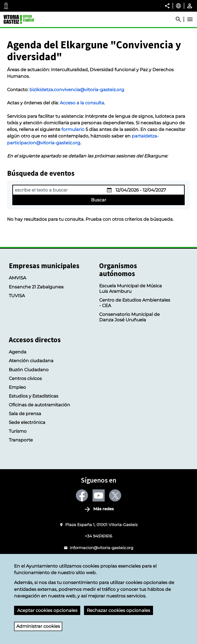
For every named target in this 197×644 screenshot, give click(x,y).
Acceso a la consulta (82, 103)
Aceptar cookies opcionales (47, 610)
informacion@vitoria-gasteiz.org (101, 548)
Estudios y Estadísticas (34, 396)
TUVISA (17, 296)
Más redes (103, 509)
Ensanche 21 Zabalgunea (36, 287)
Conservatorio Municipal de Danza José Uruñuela (129, 317)
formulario (73, 129)
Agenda (18, 352)
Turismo (18, 431)
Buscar (99, 200)
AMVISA (17, 278)
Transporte (21, 440)
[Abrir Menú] (190, 19)
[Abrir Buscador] (180, 19)
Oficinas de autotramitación (39, 405)
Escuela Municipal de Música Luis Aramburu (130, 288)
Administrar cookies (38, 626)
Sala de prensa (25, 413)
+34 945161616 (98, 536)
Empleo (17, 387)
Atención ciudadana (31, 361)
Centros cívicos (25, 378)
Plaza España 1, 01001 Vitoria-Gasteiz (101, 525)
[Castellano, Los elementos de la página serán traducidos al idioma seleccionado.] (178, 6)
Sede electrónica (27, 422)
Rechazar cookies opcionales (119, 610)
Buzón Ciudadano (29, 370)
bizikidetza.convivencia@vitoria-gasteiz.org (77, 90)
